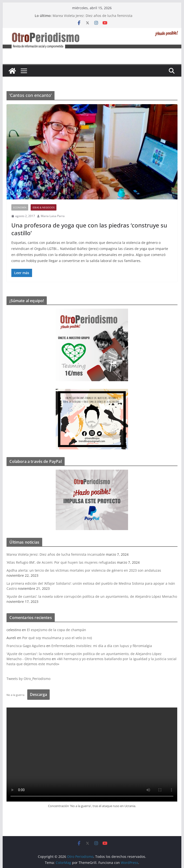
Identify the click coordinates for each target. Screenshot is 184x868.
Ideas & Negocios (44, 207)
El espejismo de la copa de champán (57, 630)
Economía (20, 207)
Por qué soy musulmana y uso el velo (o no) (57, 638)
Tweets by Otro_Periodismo (28, 679)
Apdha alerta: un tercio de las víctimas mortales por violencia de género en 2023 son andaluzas (84, 570)
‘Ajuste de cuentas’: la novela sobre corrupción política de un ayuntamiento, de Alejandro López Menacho (92, 596)
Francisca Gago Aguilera (26, 646)
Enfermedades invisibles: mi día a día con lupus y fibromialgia (102, 646)
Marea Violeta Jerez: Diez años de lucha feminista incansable (56, 554)
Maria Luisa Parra (53, 216)
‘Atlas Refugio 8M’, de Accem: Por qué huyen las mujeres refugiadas (61, 562)
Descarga (38, 694)
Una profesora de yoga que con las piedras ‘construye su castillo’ (89, 229)
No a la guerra (15, 695)
